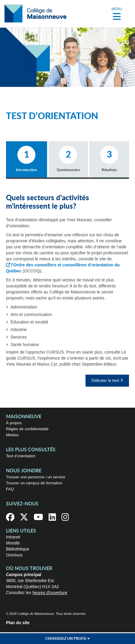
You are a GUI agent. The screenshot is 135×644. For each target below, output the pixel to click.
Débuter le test (107, 380)
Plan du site (18, 623)
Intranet (13, 537)
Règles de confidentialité (27, 429)
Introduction (27, 159)
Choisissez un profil (67, 639)
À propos (14, 423)
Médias (12, 435)
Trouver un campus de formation (34, 483)
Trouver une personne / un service (36, 477)
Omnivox (14, 555)
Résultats (109, 159)
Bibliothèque (18, 549)
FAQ (10, 489)
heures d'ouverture (50, 593)
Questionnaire (68, 159)
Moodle (13, 543)
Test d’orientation (21, 456)
